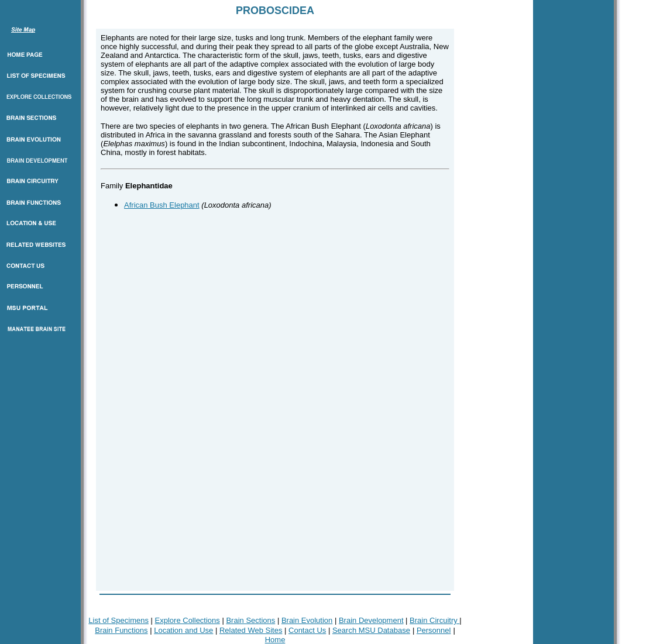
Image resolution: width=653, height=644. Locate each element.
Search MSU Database (371, 630)
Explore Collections (188, 620)
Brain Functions (121, 630)
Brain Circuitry (434, 620)
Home (275, 640)
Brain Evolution (307, 620)
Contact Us (307, 630)
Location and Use (183, 630)
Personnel (434, 630)
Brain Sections (250, 620)
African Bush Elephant (162, 205)
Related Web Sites (251, 630)
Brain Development (371, 620)
